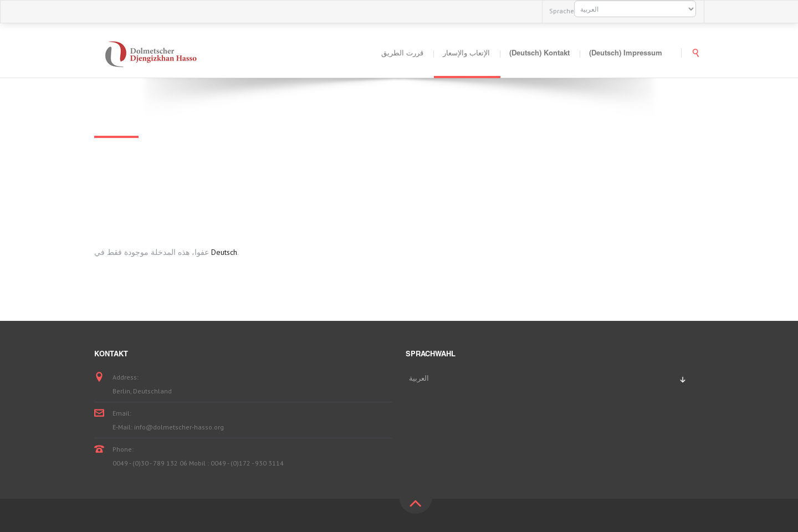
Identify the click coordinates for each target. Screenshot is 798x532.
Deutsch (224, 252)
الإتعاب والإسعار (466, 54)
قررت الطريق (402, 54)
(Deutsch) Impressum (626, 54)
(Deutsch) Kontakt (539, 54)
